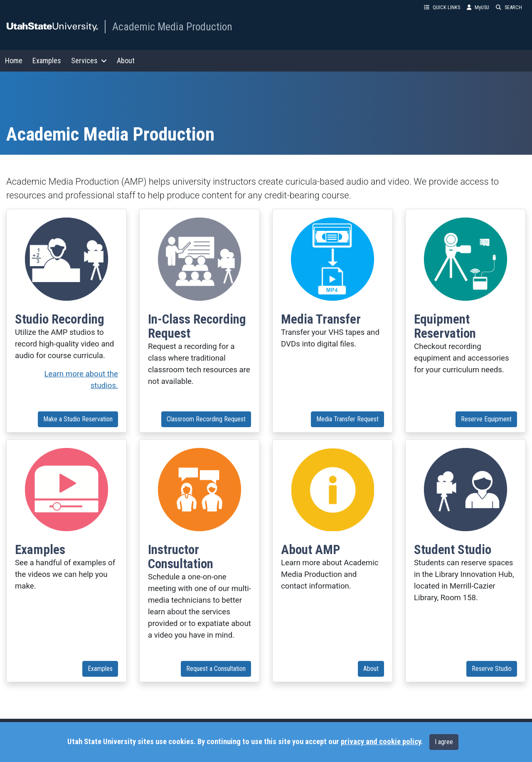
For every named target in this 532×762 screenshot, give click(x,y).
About (126, 61)
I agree (444, 742)
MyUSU (478, 7)
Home (14, 61)
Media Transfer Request (347, 419)
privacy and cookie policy (381, 742)
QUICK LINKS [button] (442, 7)
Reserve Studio (492, 669)
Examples (47, 61)
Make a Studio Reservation (78, 419)
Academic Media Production (172, 27)
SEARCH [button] (509, 7)
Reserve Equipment (486, 419)
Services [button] (89, 61)
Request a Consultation (216, 669)
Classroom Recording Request (206, 419)
